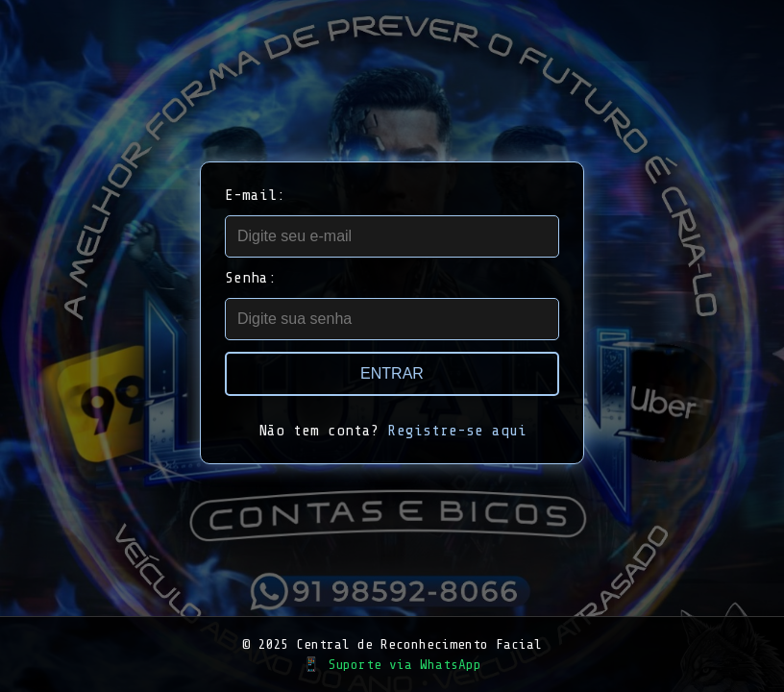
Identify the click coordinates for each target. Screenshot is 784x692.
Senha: (251, 278)
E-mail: (255, 195)
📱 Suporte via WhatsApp (392, 664)
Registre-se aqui (457, 431)
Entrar (392, 373)
